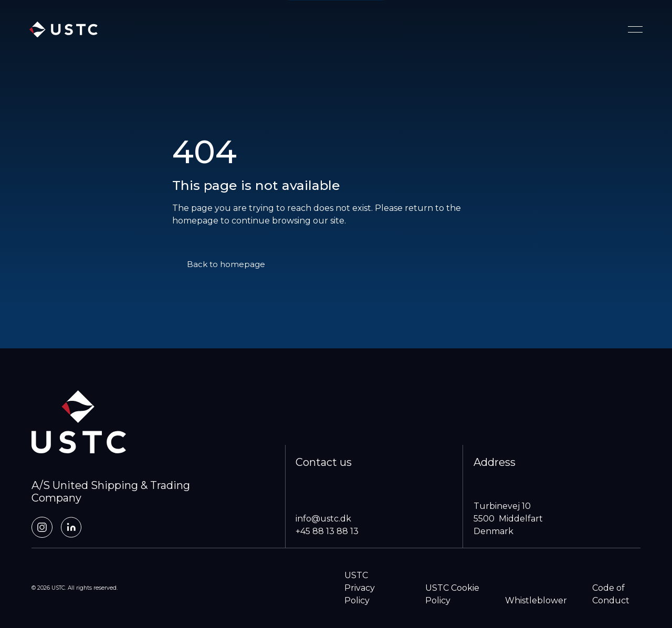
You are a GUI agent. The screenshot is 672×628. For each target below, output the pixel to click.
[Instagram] (42, 527)
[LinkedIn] (71, 527)
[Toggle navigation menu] (635, 29)
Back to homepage (226, 264)
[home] (64, 30)
